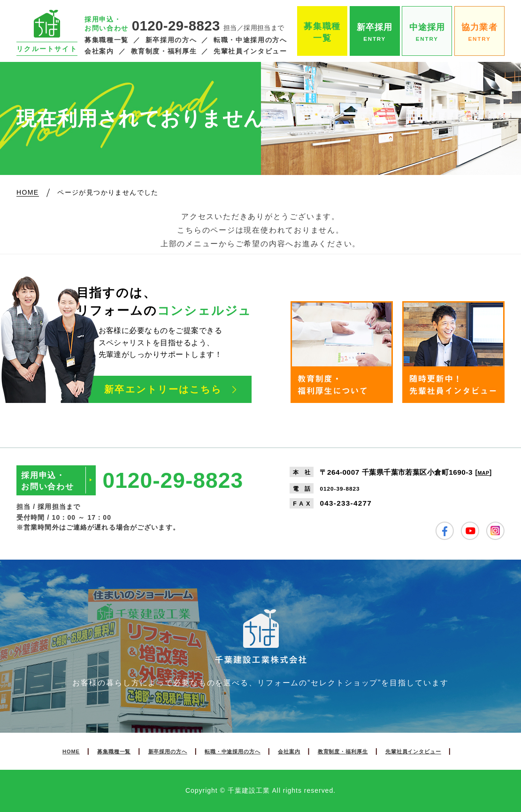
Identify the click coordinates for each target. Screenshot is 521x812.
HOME (36, 751)
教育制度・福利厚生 (164, 51)
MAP (485, 472)
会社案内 (99, 51)
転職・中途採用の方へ (250, 40)
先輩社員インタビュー (250, 51)
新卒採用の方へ (171, 40)
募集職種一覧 (107, 40)
